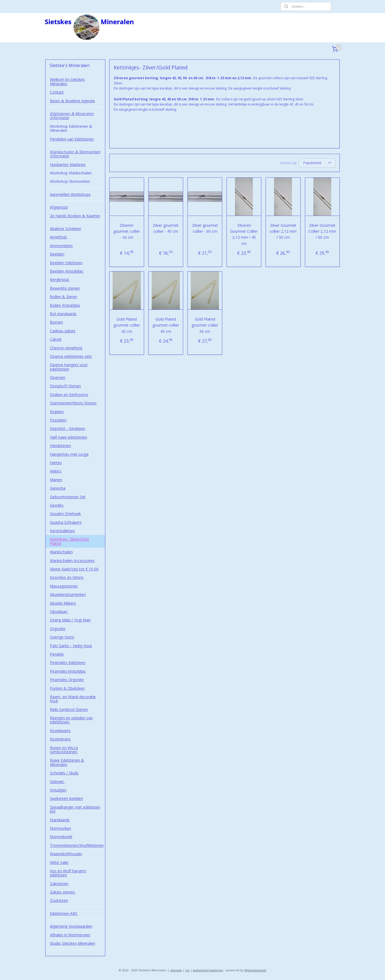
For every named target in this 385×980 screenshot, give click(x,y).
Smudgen (58, 790)
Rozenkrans (60, 739)
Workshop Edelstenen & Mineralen (71, 128)
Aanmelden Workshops (70, 194)
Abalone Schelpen (66, 229)
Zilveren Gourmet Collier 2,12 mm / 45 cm (244, 234)
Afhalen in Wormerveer (70, 935)
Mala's (56, 471)
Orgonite (58, 629)
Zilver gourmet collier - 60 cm (205, 228)
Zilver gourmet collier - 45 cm (166, 228)
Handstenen (61, 446)
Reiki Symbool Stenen (69, 709)
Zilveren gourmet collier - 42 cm (127, 231)
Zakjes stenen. (63, 892)
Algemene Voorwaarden (71, 926)
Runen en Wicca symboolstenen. (64, 750)
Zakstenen (59, 884)
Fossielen (58, 420)
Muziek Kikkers (63, 603)
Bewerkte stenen (65, 288)
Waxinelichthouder (66, 854)
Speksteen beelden (66, 798)
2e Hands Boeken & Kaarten (75, 216)
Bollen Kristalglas (65, 305)
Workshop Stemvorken (70, 181)
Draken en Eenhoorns (69, 395)
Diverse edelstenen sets (71, 356)
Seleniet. (57, 782)
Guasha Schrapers (66, 522)
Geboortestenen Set (68, 497)
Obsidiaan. (59, 612)
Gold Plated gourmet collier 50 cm (205, 325)
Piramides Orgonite (67, 680)
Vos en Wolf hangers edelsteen (68, 873)
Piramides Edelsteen (68, 663)
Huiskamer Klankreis (68, 165)
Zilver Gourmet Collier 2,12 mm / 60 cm (322, 231)
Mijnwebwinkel (255, 970)
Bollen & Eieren (63, 297)
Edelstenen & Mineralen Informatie (72, 116)
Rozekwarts (60, 731)
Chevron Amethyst (66, 348)
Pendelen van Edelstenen (72, 139)
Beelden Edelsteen (66, 263)
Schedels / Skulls (64, 773)
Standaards (60, 820)
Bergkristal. (60, 280)
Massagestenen (64, 586)
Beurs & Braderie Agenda (72, 101)
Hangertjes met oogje (69, 454)
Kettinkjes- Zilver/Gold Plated (69, 541)
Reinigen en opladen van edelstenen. (71, 720)
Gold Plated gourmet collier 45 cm (166, 325)
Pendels (57, 654)
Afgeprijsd (59, 207)
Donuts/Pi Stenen (65, 386)
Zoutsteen (59, 900)
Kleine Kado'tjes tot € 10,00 (74, 569)
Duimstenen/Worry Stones (73, 403)
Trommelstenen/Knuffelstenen (77, 845)
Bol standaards (63, 314)
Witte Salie (59, 862)
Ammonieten (61, 246)
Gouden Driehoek (65, 514)
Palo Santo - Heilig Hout (71, 646)
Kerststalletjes (62, 531)
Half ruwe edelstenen (69, 437)
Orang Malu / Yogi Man (70, 620)
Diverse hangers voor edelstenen (69, 367)
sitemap (176, 970)
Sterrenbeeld (61, 837)
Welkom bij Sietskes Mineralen (67, 81)
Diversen (58, 377)
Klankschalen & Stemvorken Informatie (75, 154)
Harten (56, 463)
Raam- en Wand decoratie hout (73, 699)
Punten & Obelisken (67, 688)
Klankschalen (61, 552)
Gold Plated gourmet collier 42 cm (127, 325)
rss (187, 970)
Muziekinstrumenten (68, 594)
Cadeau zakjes (63, 331)
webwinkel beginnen (208, 970)
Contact (57, 92)
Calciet (56, 339)
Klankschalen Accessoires (72, 561)
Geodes (57, 505)
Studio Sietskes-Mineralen (73, 943)
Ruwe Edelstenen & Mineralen (67, 762)
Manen (56, 480)
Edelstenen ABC (64, 913)
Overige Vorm (62, 637)
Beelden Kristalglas (67, 271)
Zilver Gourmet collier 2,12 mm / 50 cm (283, 231)
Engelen (57, 412)
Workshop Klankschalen (71, 173)
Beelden (57, 254)
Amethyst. (59, 237)
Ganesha (58, 488)
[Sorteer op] (317, 163)
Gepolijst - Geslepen (68, 428)
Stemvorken (61, 828)
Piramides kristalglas (68, 671)
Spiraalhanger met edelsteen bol (75, 809)
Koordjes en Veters (67, 577)
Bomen (56, 322)
